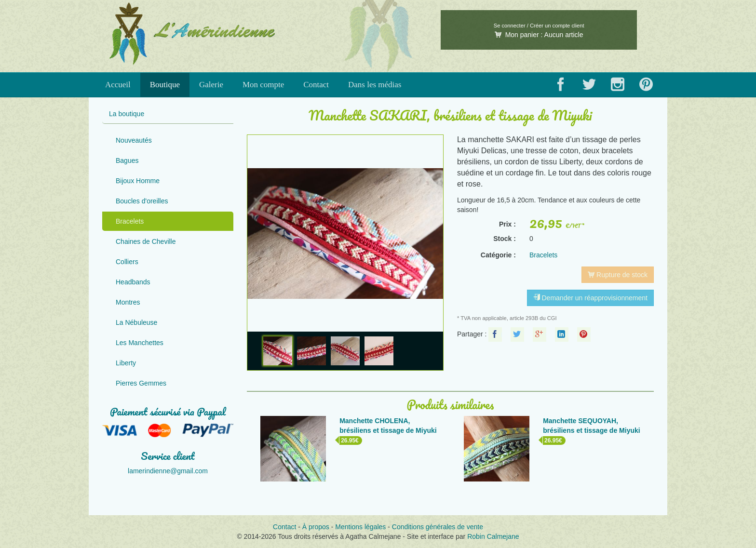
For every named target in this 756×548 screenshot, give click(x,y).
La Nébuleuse (136, 322)
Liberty (126, 363)
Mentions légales (360, 527)
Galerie (211, 85)
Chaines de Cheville (146, 241)
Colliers (127, 262)
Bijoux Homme (138, 181)
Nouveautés (134, 140)
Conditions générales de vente (438, 527)
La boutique (127, 114)
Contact (316, 85)
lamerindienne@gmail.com (168, 471)
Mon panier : (539, 35)
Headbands (133, 282)
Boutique (165, 85)
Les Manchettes (140, 343)
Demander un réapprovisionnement (590, 298)
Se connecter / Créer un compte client (539, 26)
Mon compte (263, 85)
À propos (316, 527)
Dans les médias (375, 85)
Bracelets (130, 221)
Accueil (118, 85)
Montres (128, 302)
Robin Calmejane (493, 536)
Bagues (127, 160)
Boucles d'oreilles (142, 201)
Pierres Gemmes (141, 383)
